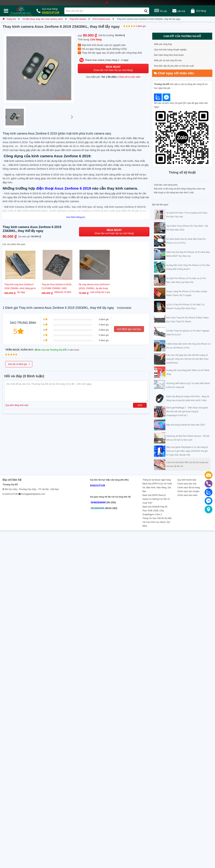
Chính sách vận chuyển (188, 491)
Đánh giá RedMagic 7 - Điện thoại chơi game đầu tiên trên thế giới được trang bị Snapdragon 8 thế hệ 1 (187, 412)
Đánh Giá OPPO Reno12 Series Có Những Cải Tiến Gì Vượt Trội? (156, 499)
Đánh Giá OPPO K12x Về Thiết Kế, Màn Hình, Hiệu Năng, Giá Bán (157, 488)
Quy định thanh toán (187, 480)
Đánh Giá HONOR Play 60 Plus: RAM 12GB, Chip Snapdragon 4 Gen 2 (155, 511)
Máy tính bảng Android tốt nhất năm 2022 (186, 425)
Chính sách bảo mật (187, 484)
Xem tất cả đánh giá (19, 364)
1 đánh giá (141, 26)
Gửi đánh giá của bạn (129, 329)
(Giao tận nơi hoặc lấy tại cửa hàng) (113, 68)
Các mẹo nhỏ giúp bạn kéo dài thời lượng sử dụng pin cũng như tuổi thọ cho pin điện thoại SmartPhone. (187, 359)
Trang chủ (9, 19)
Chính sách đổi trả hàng (189, 488)
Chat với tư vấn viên (129, 77)
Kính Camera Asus (101, 19)
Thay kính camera (78, 19)
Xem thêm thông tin (76, 217)
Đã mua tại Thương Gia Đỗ (51, 350)
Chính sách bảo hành (187, 495)
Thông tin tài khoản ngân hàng (157, 480)
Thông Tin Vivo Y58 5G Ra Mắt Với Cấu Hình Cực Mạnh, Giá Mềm (157, 522)
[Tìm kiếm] (146, 11)
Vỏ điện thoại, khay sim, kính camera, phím (43, 19)
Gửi (140, 405)
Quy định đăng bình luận (17, 405)
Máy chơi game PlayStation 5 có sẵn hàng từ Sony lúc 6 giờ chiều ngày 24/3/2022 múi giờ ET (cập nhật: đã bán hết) (187, 451)
